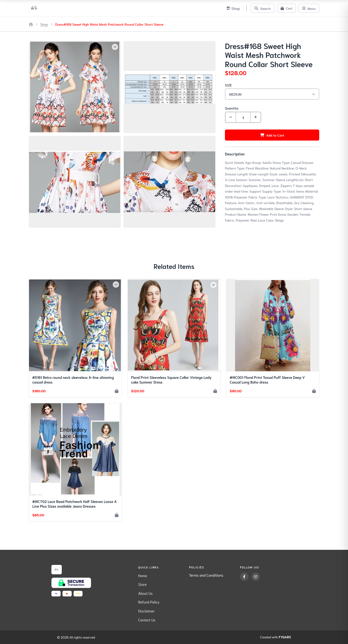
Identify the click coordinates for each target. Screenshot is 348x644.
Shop (44, 24)
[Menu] (309, 8)
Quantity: (232, 108)
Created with (275, 637)
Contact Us (147, 620)
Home (143, 575)
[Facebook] (244, 577)
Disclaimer (146, 611)
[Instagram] (256, 577)
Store (142, 584)
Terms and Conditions (206, 575)
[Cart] (286, 8)
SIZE (228, 85)
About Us (145, 593)
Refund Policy (149, 602)
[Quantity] (243, 117)
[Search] (263, 8)
